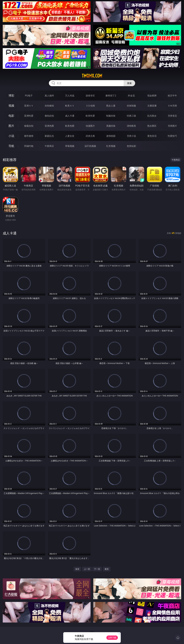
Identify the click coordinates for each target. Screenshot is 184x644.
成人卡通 (70, 116)
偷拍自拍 (49, 116)
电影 (11, 116)
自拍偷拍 (49, 106)
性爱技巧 (172, 136)
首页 (77, 569)
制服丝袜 (111, 116)
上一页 (87, 569)
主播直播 (152, 106)
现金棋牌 (152, 96)
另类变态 (172, 116)
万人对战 (70, 96)
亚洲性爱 (29, 116)
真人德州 (49, 96)
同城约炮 (29, 146)
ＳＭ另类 (172, 106)
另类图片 (172, 126)
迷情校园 (111, 136)
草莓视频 (70, 146)
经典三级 (131, 116)
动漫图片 (90, 126)
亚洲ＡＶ (29, 106)
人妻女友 (70, 136)
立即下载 (112, 638)
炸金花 (131, 96)
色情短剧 (131, 146)
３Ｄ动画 (90, 106)
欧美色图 (70, 126)
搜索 (129, 83)
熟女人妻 (111, 106)
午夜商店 (49, 146)
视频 (11, 106)
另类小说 (131, 136)
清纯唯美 (131, 126)
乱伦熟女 (152, 116)
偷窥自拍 (29, 126)
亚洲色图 (49, 126)
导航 (11, 146)
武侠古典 (90, 136)
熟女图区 (152, 126)
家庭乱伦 (49, 136)
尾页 (107, 569)
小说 (11, 136)
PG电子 (29, 96)
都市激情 (29, 136)
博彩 (11, 95)
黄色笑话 (152, 136)
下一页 (97, 569)
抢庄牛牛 (172, 96)
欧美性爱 (90, 116)
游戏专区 (90, 96)
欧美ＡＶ (70, 106)
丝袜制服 (131, 106)
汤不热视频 (90, 146)
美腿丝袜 (111, 126)
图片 (11, 126)
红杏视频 (111, 146)
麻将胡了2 (111, 96)
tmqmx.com (92, 76)
